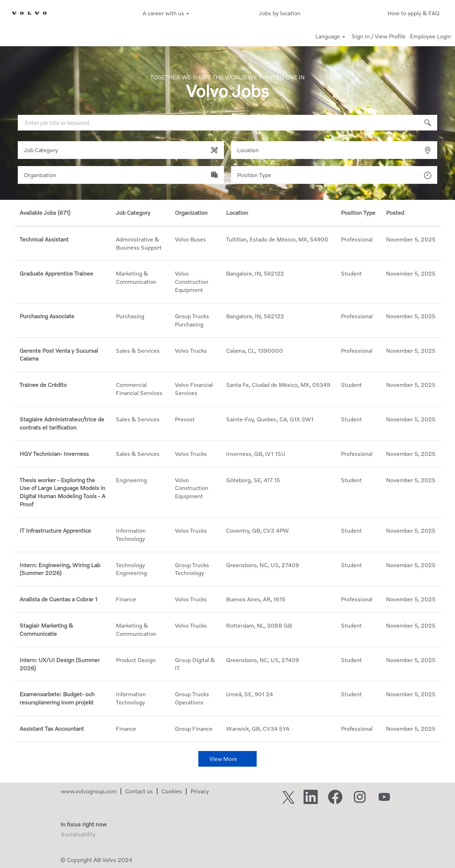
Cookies (172, 791)
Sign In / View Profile (379, 36)
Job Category (41, 150)
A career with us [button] (166, 13)
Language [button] (330, 36)
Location (248, 150)
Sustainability (78, 834)
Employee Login (430, 36)
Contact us (139, 791)
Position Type (254, 175)
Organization (40, 175)
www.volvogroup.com (89, 791)
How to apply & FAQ (413, 13)
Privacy (200, 791)
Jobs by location (280, 13)
